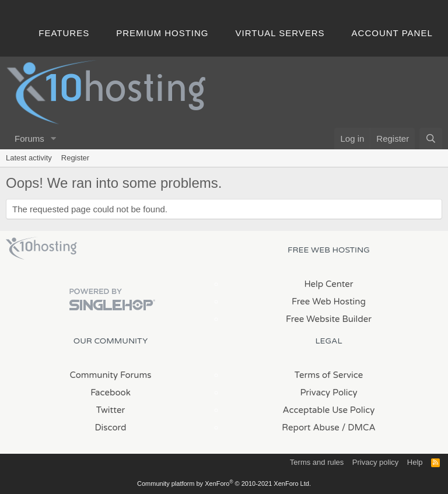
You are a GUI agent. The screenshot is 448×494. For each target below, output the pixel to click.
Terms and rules (317, 462)
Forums (29, 139)
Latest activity (29, 158)
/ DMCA (359, 428)
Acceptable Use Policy (329, 410)
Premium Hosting (162, 33)
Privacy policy (375, 462)
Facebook (111, 393)
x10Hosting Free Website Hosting (41, 248)
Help (415, 462)
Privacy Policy (328, 393)
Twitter (111, 410)
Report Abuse (311, 428)
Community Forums (111, 375)
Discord (110, 428)
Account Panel (392, 33)
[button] (54, 139)
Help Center (328, 284)
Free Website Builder (329, 319)
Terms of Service (329, 375)
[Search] (431, 139)
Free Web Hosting (329, 302)
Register (75, 158)
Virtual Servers (280, 33)
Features (64, 33)
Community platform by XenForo (224, 484)
